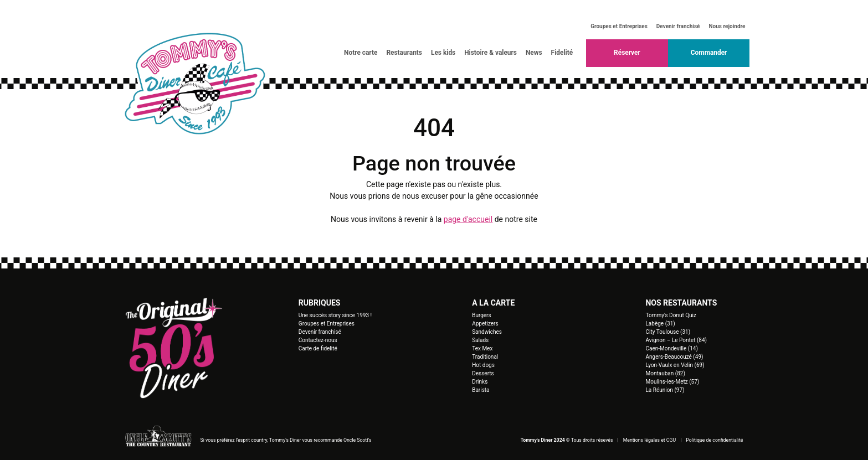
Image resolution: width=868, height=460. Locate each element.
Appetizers (485, 324)
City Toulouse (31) (668, 332)
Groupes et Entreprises (619, 26)
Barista (481, 390)
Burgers (482, 315)
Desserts (483, 373)
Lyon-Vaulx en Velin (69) (675, 365)
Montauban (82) (665, 373)
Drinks (480, 382)
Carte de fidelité (318, 348)
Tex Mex (482, 348)
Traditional (485, 357)
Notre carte (361, 53)
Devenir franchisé (678, 26)
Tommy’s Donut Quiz (671, 315)
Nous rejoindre (727, 26)
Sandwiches (487, 332)
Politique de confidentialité (714, 440)
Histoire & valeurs (491, 53)
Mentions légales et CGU (650, 440)
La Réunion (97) (665, 390)
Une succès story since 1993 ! (335, 315)
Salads (480, 340)
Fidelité (562, 53)
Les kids (443, 53)
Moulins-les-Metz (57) (672, 382)
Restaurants (404, 53)
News (534, 53)
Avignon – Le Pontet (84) (676, 340)
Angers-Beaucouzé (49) (674, 357)
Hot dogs (483, 365)
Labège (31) (660, 324)
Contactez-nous (318, 340)
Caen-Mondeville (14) (671, 348)
